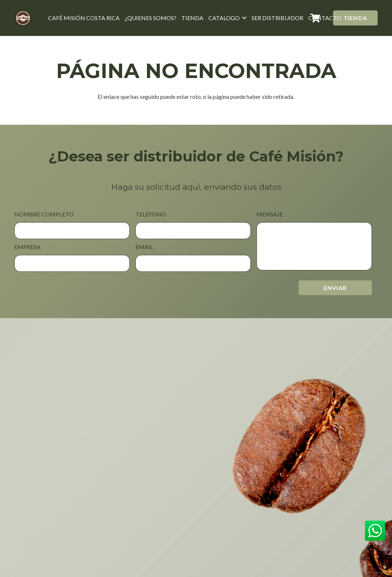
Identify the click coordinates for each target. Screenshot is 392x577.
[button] (243, 18)
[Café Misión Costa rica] (23, 18)
